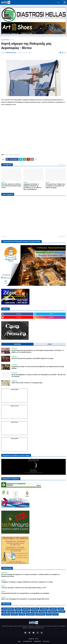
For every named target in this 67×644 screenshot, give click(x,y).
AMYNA (55, 614)
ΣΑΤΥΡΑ (49, 614)
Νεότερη (4, 237)
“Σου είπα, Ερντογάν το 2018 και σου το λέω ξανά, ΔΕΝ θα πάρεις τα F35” (11, 186)
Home (19, 641)
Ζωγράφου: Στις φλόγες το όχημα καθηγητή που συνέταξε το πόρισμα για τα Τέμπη (27, 582)
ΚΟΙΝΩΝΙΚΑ (26, 609)
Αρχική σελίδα (5, 40)
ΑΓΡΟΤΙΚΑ (34, 611)
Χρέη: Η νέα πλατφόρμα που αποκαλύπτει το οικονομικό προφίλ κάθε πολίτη (25, 599)
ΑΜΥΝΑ (12, 40)
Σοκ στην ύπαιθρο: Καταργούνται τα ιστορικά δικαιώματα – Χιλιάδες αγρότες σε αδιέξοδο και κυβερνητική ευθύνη (30, 575)
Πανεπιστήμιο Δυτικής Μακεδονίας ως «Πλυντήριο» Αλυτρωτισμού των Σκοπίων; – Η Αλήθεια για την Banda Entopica (38, 351)
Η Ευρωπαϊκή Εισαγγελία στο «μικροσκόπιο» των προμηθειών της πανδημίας (25, 593)
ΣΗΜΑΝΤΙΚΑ (17, 155)
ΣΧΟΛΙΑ (50, 344)
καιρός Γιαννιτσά (15, 406)
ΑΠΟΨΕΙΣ (62, 611)
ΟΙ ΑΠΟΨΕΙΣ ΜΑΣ (27, 641)
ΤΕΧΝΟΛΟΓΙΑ (30, 614)
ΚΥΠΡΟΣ (22, 614)
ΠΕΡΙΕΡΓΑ (14, 614)
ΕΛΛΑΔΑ (11, 155)
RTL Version (46, 641)
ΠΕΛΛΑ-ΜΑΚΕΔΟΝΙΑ (8, 609)
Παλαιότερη (62, 237)
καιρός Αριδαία (15, 438)
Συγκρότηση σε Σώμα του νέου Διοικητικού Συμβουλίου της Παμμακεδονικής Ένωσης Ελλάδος (38, 367)
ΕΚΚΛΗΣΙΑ (11, 611)
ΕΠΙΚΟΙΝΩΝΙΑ (40, 614)
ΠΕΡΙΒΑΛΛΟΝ (53, 611)
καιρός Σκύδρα (15, 389)
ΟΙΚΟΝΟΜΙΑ (44, 609)
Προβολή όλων (62, 165)
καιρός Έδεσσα (14, 422)
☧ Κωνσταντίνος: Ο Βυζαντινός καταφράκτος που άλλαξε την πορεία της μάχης (55, 186)
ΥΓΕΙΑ (4, 611)
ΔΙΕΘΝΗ (61, 609)
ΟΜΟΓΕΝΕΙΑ (6, 614)
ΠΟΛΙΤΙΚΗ (53, 609)
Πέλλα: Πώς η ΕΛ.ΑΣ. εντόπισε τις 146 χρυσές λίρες (27, 383)
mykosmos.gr (33, 474)
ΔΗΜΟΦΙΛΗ (17, 344)
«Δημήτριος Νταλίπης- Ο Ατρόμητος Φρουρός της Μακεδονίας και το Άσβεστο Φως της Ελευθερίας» (32, 187)
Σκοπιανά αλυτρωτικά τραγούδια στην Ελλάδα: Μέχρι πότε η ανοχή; (32, 358)
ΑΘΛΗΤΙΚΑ (26, 611)
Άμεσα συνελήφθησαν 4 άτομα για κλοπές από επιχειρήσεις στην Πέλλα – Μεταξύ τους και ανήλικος (38, 375)
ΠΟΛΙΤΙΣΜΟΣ (43, 611)
